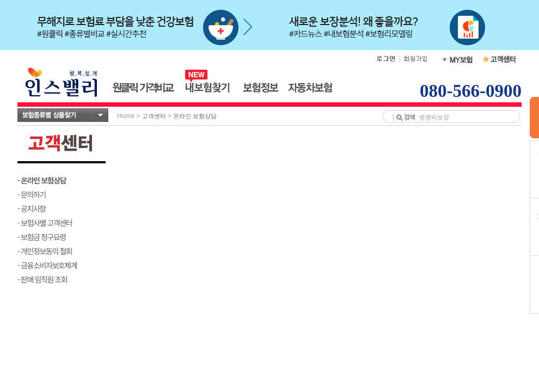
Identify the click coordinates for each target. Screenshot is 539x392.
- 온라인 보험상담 (42, 180)
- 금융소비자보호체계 (47, 265)
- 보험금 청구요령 (42, 237)
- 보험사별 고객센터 (45, 223)
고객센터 (154, 116)
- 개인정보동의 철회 (45, 251)
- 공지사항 (32, 209)
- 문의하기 (32, 194)
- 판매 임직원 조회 (42, 279)
